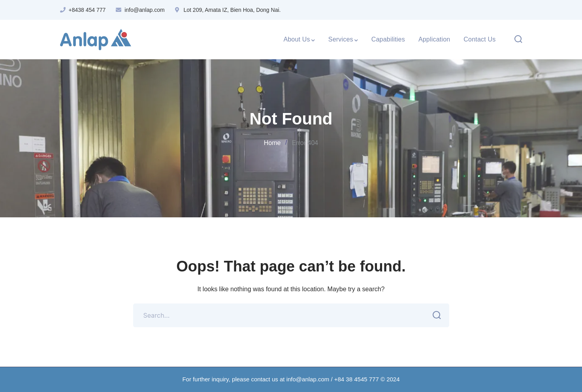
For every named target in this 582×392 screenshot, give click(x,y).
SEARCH (435, 315)
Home (272, 143)
